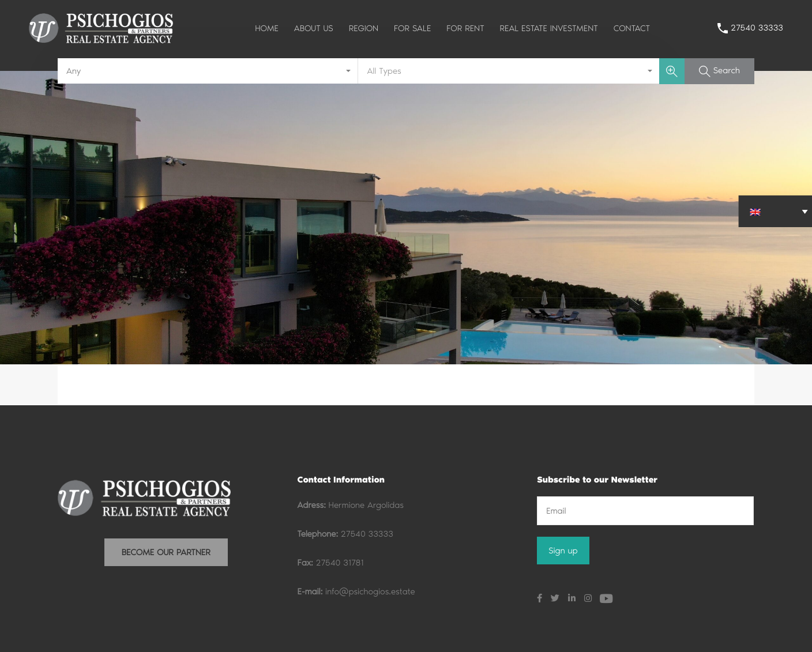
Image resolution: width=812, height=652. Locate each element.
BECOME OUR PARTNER (166, 552)
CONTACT (632, 28)
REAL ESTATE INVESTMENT (549, 28)
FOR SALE (412, 28)
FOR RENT (465, 28)
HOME (267, 28)
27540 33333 (757, 28)
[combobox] (208, 71)
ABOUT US (314, 28)
